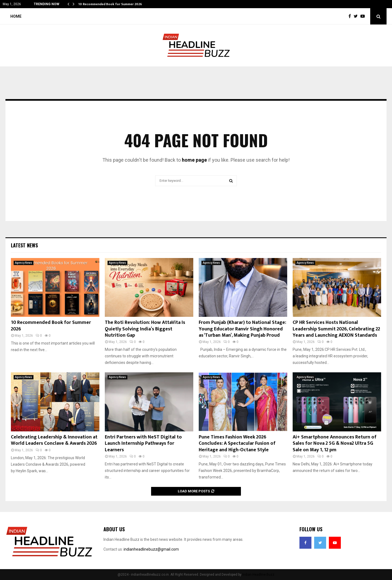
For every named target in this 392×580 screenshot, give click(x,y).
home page (194, 160)
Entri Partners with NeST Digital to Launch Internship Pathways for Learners (143, 444)
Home (16, 16)
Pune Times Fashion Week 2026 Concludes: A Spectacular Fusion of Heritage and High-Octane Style (237, 444)
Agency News (24, 263)
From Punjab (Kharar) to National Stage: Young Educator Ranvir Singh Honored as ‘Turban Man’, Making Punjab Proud (242, 329)
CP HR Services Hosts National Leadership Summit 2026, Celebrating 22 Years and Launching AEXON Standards (336, 329)
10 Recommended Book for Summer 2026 (110, 4)
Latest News (24, 245)
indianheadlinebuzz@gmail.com (151, 549)
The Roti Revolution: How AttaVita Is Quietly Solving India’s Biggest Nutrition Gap (145, 329)
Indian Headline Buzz (258, 575)
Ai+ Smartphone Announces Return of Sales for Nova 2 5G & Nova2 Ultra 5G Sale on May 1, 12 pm (335, 444)
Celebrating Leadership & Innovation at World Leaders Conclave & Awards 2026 (54, 440)
